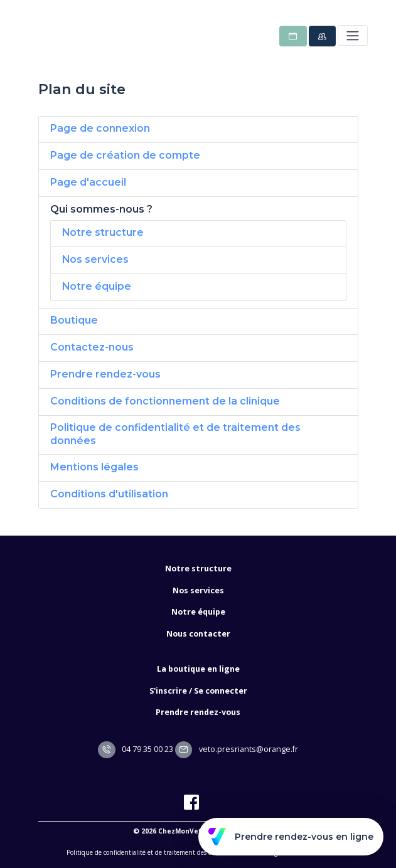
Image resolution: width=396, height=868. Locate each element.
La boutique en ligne (198, 669)
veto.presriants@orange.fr (237, 749)
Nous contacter (198, 634)
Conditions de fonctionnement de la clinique (165, 401)
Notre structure (103, 232)
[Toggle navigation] (352, 35)
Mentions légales (94, 467)
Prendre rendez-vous (105, 374)
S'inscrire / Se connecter (198, 691)
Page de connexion (100, 128)
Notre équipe (97, 286)
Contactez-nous (92, 347)
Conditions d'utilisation (109, 494)
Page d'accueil (88, 182)
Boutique (74, 320)
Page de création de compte (125, 155)
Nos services (95, 259)
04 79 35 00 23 (136, 749)
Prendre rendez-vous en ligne (291, 837)
